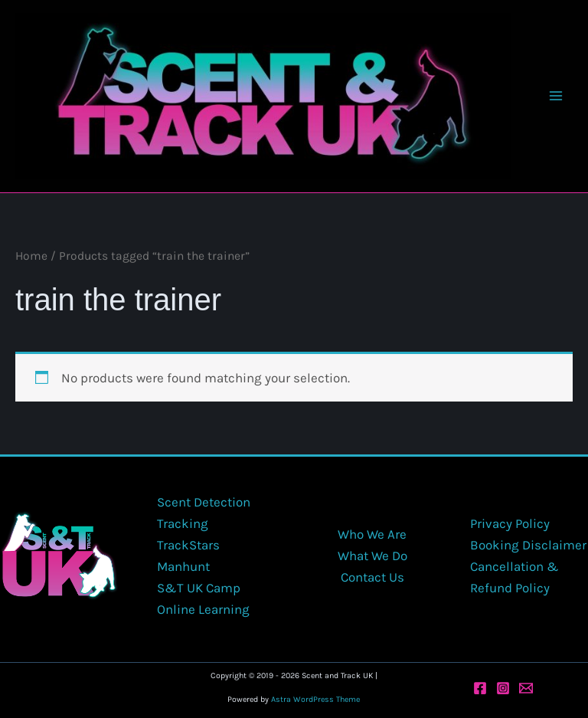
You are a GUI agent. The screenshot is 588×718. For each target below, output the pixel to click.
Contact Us (372, 577)
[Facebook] (480, 688)
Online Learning (203, 609)
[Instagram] (503, 688)
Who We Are (372, 534)
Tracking (183, 523)
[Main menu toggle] (556, 96)
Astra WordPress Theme (315, 699)
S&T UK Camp (199, 588)
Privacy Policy (510, 523)
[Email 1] (526, 688)
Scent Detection (204, 502)
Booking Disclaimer (528, 545)
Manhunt (183, 566)
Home (31, 256)
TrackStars (188, 545)
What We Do (372, 556)
